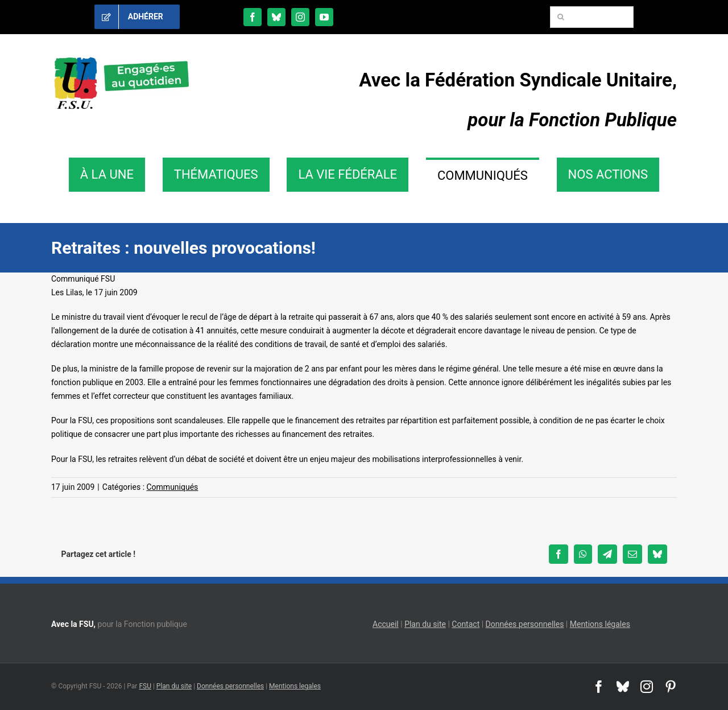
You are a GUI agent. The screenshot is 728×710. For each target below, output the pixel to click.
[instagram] (300, 17)
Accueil (386, 624)
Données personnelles (525, 624)
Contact (466, 624)
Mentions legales (295, 686)
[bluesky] (276, 17)
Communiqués (173, 487)
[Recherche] (561, 17)
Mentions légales (600, 624)
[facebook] (253, 17)
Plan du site (425, 624)
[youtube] (324, 17)
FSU (145, 686)
